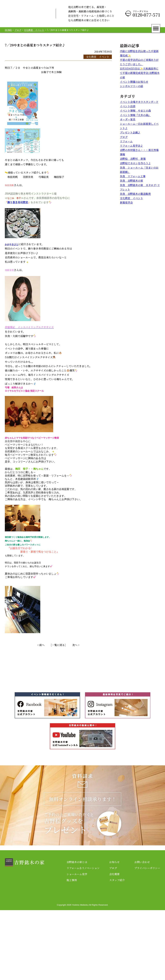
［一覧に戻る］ (58, 645)
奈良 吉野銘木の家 (131, 181)
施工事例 (72, 950)
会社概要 (114, 944)
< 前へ (41, 645)
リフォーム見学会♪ (131, 146)
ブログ (124, 137)
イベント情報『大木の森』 (135, 115)
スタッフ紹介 (117, 950)
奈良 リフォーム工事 (133, 176)
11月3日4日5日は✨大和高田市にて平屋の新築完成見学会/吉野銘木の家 (140, 73)
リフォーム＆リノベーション (83, 938)
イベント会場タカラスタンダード (139, 102)
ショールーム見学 (77, 944)
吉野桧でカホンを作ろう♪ (135, 163)
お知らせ (114, 932)
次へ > (76, 645)
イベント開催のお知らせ (134, 82)
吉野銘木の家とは (77, 932)
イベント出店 (128, 106)
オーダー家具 (128, 119)
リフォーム (126, 141)
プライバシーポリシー (147, 938)
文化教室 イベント (98, 57)
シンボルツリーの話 (131, 86)
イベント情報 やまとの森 (135, 111)
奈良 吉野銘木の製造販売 (135, 194)
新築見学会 (126, 202)
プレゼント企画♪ (130, 132)
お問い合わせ (142, 932)
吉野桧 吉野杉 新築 (133, 159)
